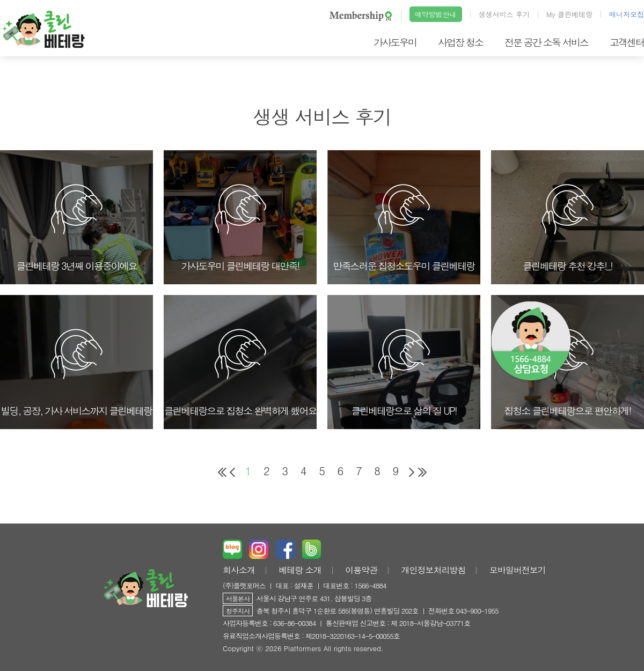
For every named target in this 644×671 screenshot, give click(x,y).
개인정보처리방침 (433, 570)
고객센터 (627, 42)
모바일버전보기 (518, 570)
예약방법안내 (436, 14)
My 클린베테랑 (569, 14)
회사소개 (239, 570)
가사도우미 (395, 42)
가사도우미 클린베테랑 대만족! (240, 227)
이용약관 (361, 570)
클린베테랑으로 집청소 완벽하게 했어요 (240, 372)
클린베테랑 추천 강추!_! (568, 227)
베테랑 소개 (300, 570)
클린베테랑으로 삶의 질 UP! (404, 372)
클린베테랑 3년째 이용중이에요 (76, 227)
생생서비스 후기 (504, 14)
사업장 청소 (460, 42)
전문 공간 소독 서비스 (546, 42)
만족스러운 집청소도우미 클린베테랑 (404, 227)
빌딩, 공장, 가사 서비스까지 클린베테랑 (77, 372)
